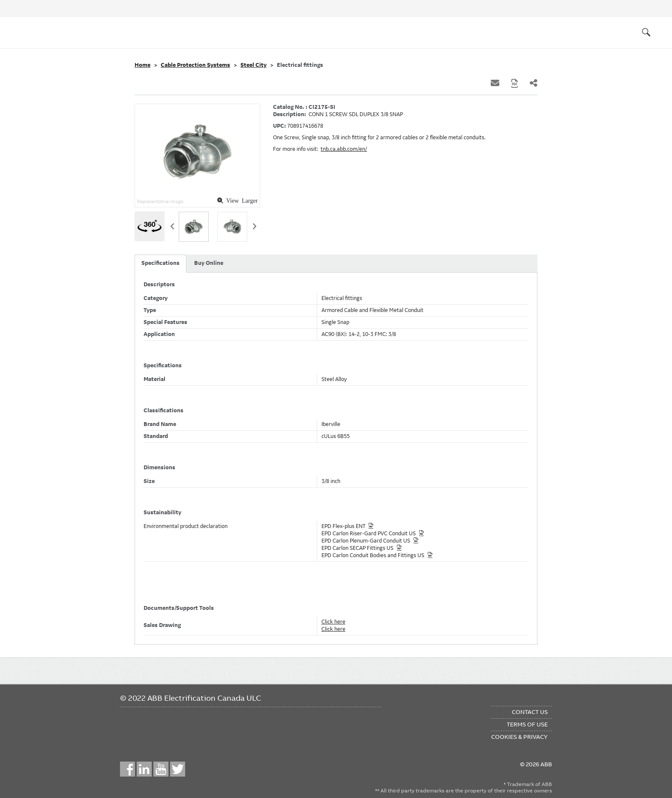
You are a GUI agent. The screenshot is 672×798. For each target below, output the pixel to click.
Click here (333, 622)
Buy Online (209, 263)
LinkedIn (144, 769)
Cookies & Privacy (519, 737)
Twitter (178, 769)
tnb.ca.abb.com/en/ (344, 149)
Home (142, 65)
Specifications (160, 263)
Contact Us (530, 712)
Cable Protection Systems (195, 65)
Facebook (127, 769)
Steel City (253, 65)
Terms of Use (527, 724)
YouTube (161, 769)
